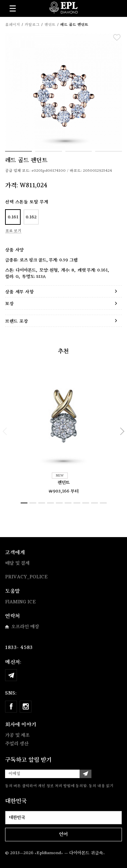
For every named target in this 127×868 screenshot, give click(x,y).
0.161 (13, 217)
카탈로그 (32, 25)
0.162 (31, 217)
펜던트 (64, 483)
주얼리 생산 (17, 744)
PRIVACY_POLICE (26, 577)
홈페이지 (13, 25)
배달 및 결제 (17, 563)
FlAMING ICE (20, 602)
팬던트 (50, 25)
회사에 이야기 (21, 725)
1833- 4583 (19, 647)
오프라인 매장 (22, 627)
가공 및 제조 (17, 735)
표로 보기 (13, 231)
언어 (63, 834)
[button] (5, 431)
